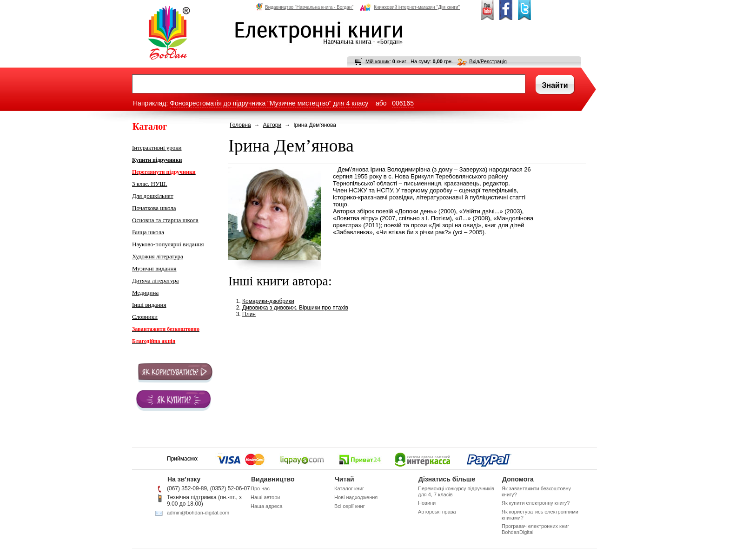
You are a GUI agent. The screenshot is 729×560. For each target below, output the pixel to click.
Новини (427, 503)
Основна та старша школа (165, 220)
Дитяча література (156, 280)
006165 (403, 103)
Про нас (260, 488)
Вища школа (148, 232)
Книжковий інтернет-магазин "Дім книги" (410, 7)
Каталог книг (349, 488)
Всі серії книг (350, 506)
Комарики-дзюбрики (268, 301)
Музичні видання (154, 268)
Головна (240, 125)
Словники (145, 317)
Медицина (145, 293)
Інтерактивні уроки (157, 148)
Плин (249, 314)
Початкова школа (154, 208)
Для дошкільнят (153, 196)
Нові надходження (356, 497)
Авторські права (437, 512)
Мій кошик (378, 61)
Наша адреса (266, 506)
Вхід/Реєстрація (488, 61)
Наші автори (265, 497)
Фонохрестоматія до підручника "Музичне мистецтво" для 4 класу (269, 103)
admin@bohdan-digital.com (198, 513)
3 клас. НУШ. (150, 184)
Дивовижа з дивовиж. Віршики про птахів (295, 308)
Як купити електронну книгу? (536, 503)
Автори (272, 125)
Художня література (158, 256)
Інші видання (149, 305)
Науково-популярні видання (168, 244)
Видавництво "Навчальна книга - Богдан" (305, 7)
